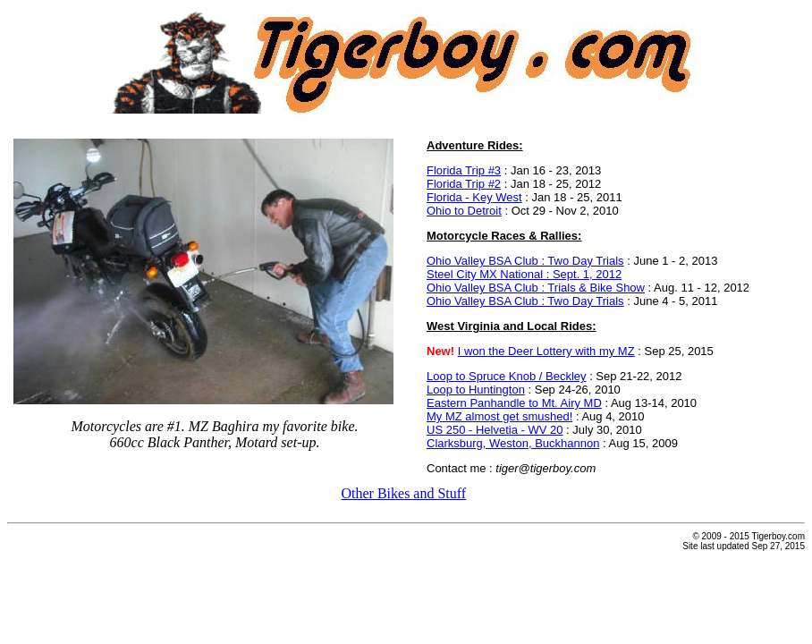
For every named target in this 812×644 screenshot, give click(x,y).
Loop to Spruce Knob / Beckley (507, 376)
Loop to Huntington (476, 390)
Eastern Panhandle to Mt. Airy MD (514, 403)
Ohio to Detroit (464, 211)
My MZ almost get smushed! (499, 416)
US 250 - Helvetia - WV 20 (495, 430)
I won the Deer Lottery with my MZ (546, 351)
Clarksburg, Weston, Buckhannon (513, 443)
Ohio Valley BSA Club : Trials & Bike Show (536, 288)
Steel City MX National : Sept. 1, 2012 (524, 274)
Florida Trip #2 (464, 184)
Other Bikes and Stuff (403, 493)
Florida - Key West (474, 197)
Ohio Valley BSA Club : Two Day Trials (525, 261)
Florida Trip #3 (464, 170)
